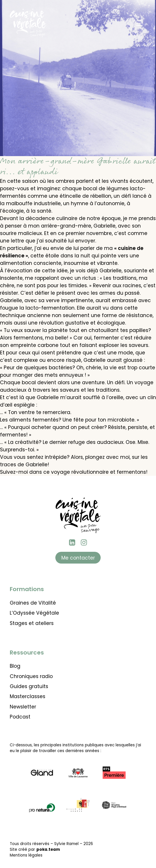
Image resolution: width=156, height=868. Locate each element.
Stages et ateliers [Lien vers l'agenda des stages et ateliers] (32, 623)
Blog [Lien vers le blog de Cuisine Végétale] (15, 666)
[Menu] (139, 23)
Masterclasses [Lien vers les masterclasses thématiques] (28, 696)
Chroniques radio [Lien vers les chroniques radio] (31, 676)
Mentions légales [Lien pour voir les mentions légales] (26, 855)
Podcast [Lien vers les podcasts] (20, 717)
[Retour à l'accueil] (28, 23)
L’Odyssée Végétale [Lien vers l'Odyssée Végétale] (34, 613)
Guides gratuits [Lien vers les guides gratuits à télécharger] (29, 686)
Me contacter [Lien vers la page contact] (78, 558)
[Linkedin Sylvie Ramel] (72, 542)
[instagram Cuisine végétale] (84, 542)
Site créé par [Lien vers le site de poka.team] (35, 850)
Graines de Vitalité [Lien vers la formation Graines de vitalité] (33, 603)
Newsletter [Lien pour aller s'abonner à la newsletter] (23, 707)
